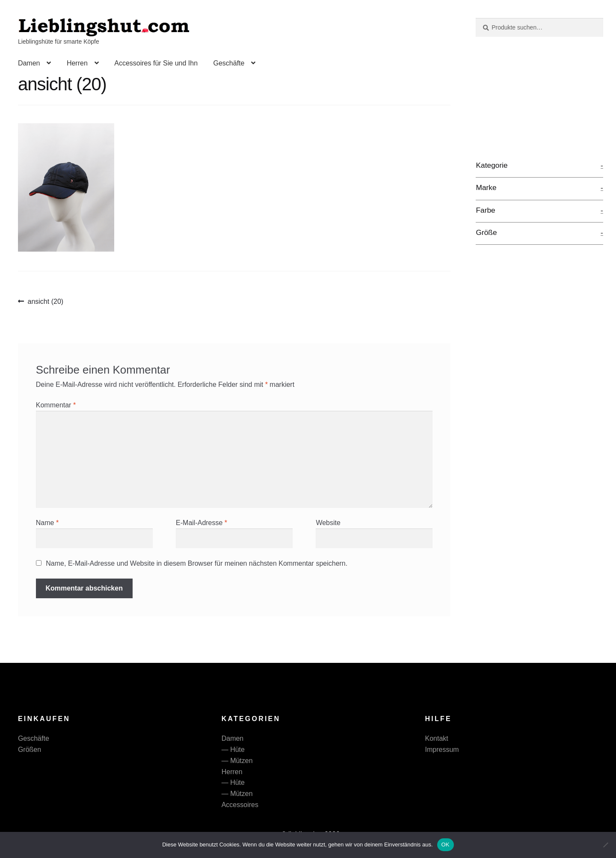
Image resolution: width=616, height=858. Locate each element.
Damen (29, 63)
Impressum (442, 750)
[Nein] (605, 845)
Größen (30, 750)
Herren (77, 63)
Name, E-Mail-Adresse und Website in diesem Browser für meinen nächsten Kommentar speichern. (197, 563)
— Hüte (233, 750)
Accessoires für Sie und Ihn (156, 63)
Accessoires (240, 805)
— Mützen (237, 761)
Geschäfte (229, 63)
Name (47, 523)
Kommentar (56, 405)
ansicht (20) (46, 302)
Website (328, 523)
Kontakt (437, 738)
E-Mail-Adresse (201, 523)
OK (446, 845)
